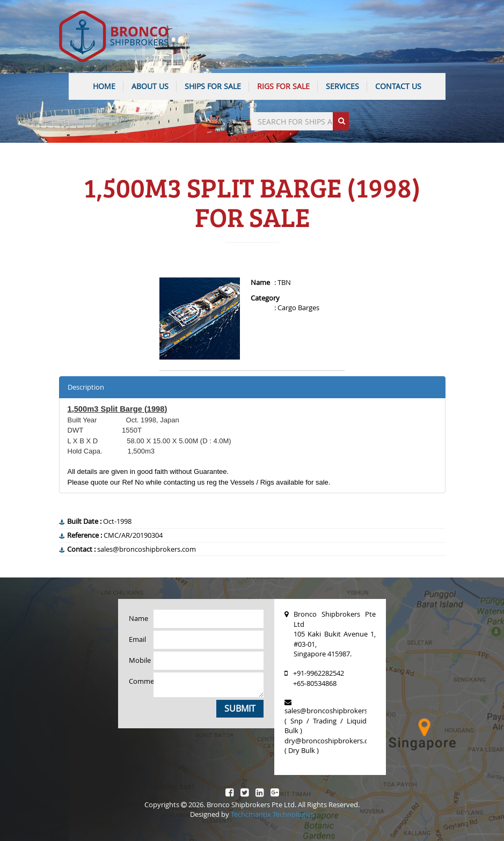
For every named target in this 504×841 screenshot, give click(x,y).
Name (137, 618)
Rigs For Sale (283, 86)
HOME (104, 86)
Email (137, 639)
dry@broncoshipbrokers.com (331, 741)
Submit (240, 708)
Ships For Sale (213, 86)
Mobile (137, 660)
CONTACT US (398, 86)
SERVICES (342, 86)
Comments (137, 681)
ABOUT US (150, 86)
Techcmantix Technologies (272, 814)
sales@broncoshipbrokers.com (334, 711)
